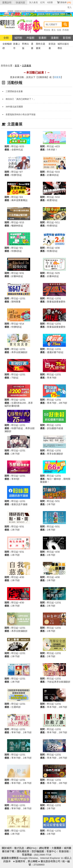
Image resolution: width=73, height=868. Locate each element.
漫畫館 (55, 38)
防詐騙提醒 (38, 851)
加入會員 (33, 2)
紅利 (43, 2)
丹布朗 (66, 30)
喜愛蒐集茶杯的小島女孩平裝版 (21, 114)
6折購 (50, 2)
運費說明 (7, 2)
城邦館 (18, 38)
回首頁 (57, 77)
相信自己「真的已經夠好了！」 (21, 99)
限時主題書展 (41, 44)
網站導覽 (44, 848)
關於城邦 (7, 848)
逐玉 (54, 30)
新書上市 (17, 44)
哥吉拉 (47, 30)
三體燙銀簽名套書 (14, 91)
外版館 (30, 38)
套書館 (43, 38)
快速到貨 (20, 2)
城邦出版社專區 (63, 44)
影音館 (67, 38)
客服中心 (51, 851)
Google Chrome (29, 858)
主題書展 (27, 66)
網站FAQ (32, 848)
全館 (6, 38)
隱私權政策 (23, 851)
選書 (32, 44)
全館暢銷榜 (7, 44)
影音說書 (52, 44)
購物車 (66, 2)
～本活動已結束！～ (37, 73)
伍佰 (59, 30)
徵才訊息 (19, 848)
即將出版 (26, 44)
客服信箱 (64, 851)
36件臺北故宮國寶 (14, 107)
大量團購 (56, 848)
